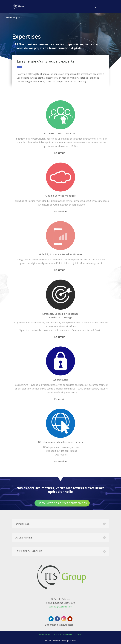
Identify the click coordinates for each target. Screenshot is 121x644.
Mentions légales (45, 634)
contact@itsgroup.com (60, 607)
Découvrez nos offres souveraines (62, 503)
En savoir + (60, 153)
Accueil (9, 17)
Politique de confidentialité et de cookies (68, 634)
